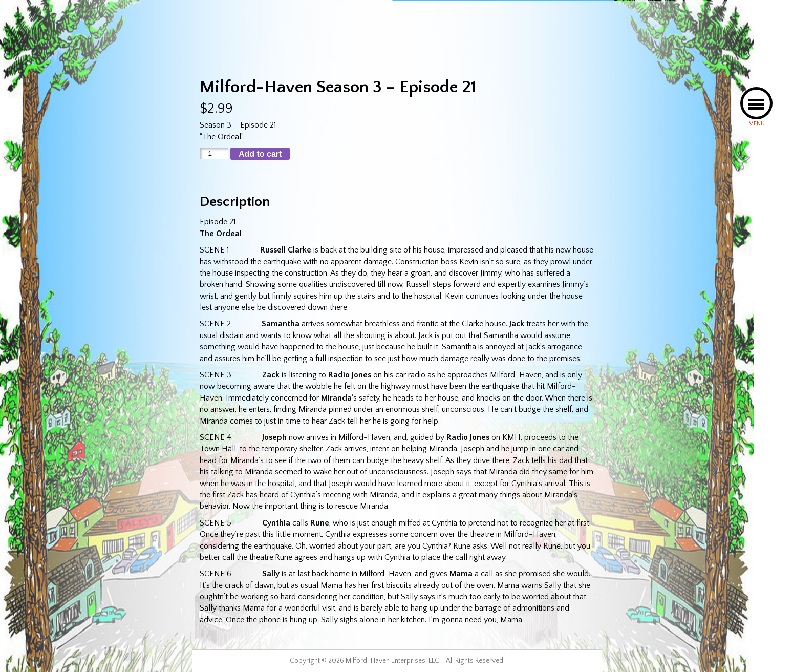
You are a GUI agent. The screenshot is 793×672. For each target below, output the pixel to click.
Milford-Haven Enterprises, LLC (392, 661)
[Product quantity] (214, 153)
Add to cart (260, 154)
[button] (756, 103)
